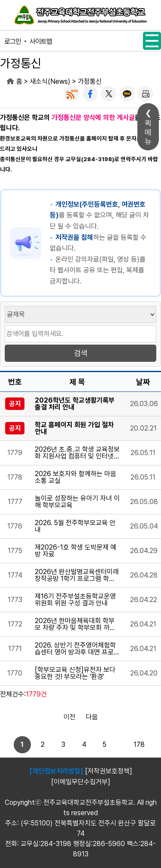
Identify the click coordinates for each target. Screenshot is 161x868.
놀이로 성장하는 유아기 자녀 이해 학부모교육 (77, 502)
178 (139, 744)
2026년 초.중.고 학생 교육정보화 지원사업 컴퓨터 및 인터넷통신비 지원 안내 (77, 453)
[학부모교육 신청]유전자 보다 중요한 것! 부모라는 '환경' (75, 673)
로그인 (13, 41)
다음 (92, 717)
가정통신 (90, 81)
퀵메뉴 (148, 132)
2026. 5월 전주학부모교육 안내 (75, 526)
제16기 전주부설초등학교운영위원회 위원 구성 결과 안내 (75, 600)
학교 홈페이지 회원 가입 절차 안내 (74, 428)
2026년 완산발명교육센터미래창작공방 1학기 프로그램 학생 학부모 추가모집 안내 (77, 575)
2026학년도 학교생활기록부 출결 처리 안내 (75, 404)
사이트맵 (41, 41)
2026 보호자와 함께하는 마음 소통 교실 (76, 477)
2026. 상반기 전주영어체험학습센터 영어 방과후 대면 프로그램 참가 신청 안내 (77, 649)
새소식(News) (50, 81)
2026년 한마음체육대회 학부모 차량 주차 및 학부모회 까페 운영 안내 (75, 624)
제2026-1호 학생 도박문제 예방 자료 (76, 551)
